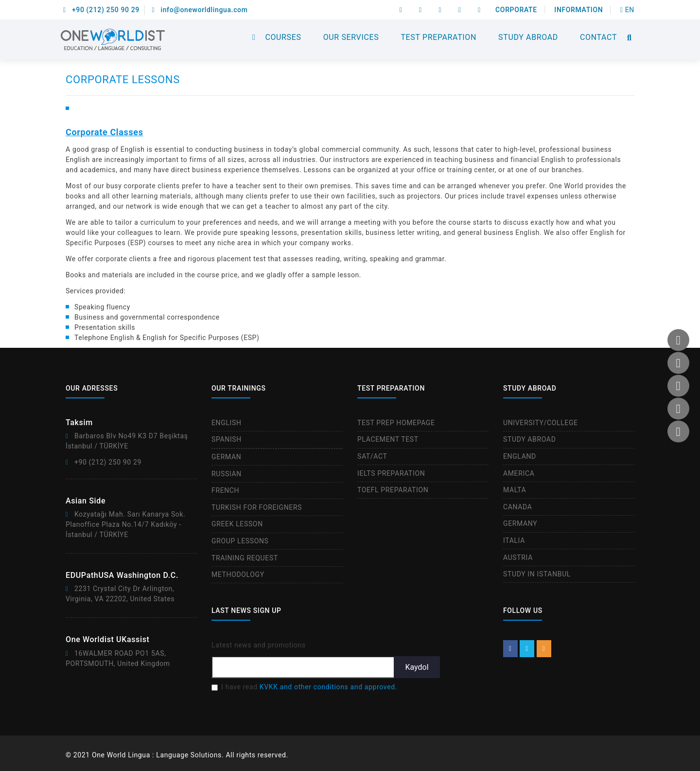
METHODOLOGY (238, 574)
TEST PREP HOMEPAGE (396, 423)
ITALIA (514, 540)
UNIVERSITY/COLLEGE (541, 423)
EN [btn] (627, 10)
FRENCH (225, 490)
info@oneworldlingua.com (200, 10)
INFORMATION (578, 10)
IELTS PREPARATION (391, 473)
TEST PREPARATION (438, 37)
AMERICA (519, 473)
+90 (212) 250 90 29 (101, 10)
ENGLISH (227, 423)
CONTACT (598, 37)
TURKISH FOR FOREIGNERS (257, 507)
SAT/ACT (372, 456)
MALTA (515, 490)
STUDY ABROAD (528, 37)
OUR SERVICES (351, 37)
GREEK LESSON (237, 524)
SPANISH (227, 439)
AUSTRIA (518, 557)
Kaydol (417, 667)
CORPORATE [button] (516, 10)
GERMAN (226, 457)
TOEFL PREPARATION (393, 490)
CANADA (518, 507)
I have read (309, 687)
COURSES (283, 37)
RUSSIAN (227, 474)
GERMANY (520, 523)
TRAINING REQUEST (245, 558)
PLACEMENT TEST (388, 439)
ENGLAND (520, 456)
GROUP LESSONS (240, 541)
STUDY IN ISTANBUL (537, 574)
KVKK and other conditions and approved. (328, 687)
